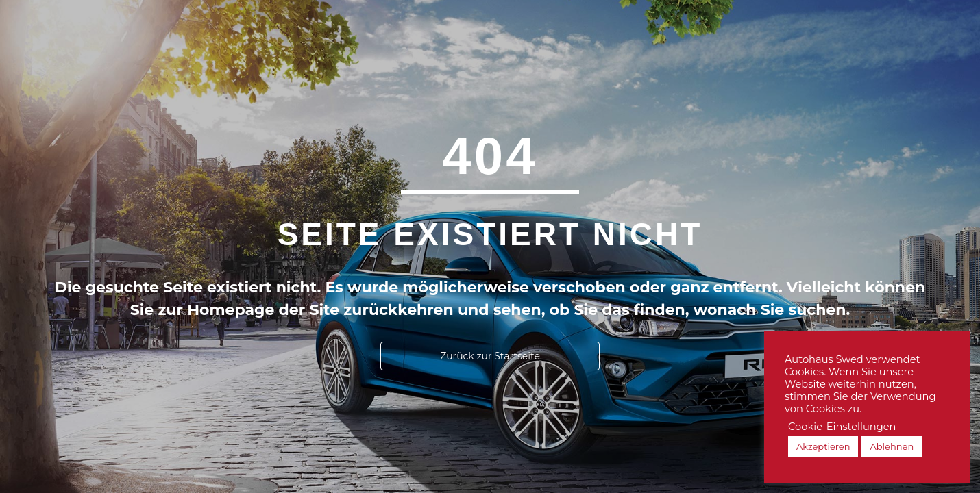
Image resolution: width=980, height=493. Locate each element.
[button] (490, 356)
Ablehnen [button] (892, 446)
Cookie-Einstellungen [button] (842, 427)
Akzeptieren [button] (823, 446)
